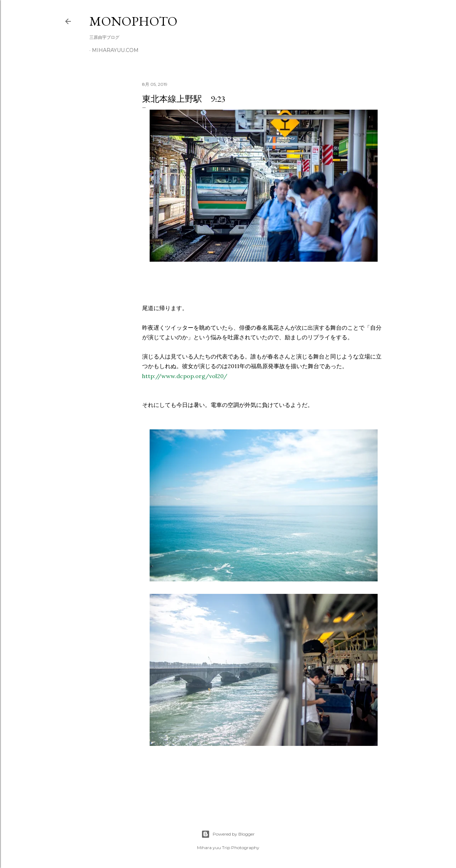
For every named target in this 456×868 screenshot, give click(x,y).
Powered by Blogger (228, 834)
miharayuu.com (115, 50)
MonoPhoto (133, 21)
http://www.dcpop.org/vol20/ (185, 376)
